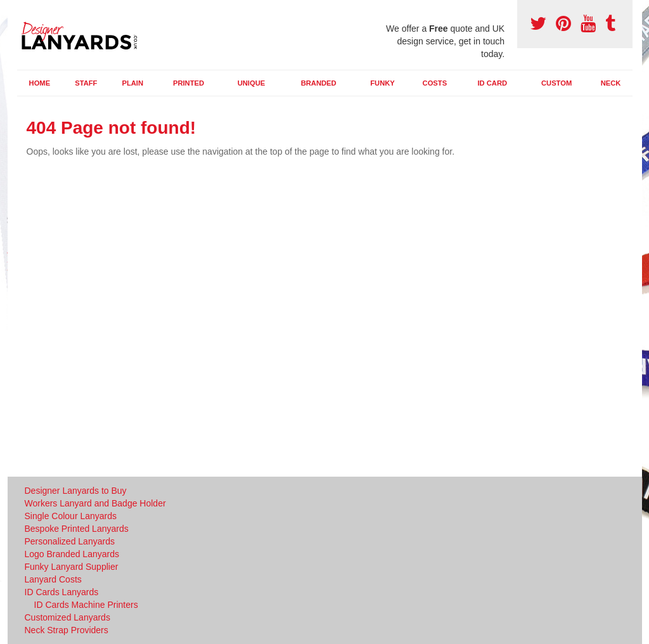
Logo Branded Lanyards (72, 554)
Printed (189, 83)
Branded (319, 83)
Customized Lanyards (67, 617)
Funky (382, 83)
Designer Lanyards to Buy (76, 491)
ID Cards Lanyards (62, 592)
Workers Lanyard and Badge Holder (95, 503)
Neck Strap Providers (67, 630)
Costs (435, 83)
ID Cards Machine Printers (86, 605)
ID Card (492, 83)
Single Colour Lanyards (71, 516)
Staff (86, 83)
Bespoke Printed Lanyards (77, 529)
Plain (132, 83)
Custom (556, 83)
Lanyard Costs (53, 579)
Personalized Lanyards (70, 541)
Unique (252, 83)
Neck (611, 83)
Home (40, 83)
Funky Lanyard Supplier (72, 567)
